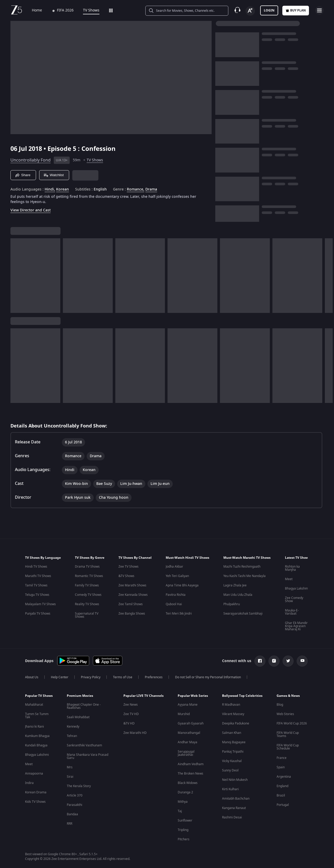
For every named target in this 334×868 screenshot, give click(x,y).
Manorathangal (189, 733)
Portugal (283, 805)
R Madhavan (231, 705)
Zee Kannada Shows (133, 595)
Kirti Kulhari (230, 789)
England (282, 786)
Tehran (72, 736)
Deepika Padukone (236, 723)
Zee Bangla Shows (132, 614)
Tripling (183, 830)
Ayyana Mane (188, 705)
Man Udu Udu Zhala (238, 595)
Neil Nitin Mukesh (235, 780)
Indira (29, 783)
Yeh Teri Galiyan (177, 576)
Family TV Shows (87, 585)
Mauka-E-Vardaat (292, 612)
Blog (280, 705)
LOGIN (269, 10)
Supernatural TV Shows (87, 615)
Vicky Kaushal (232, 761)
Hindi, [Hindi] (50, 189)
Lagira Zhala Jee (235, 585)
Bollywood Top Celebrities (242, 696)
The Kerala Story (79, 786)
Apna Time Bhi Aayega (182, 585)
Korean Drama (36, 792)
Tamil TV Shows (36, 585)
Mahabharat (34, 705)
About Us (32, 677)
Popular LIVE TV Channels (144, 696)
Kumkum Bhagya (37, 736)
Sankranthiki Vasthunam (84, 745)
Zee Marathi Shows (132, 585)
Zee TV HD (131, 714)
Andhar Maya (187, 742)
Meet (289, 579)
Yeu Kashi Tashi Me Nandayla (244, 576)
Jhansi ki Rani (34, 727)
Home (33, 10)
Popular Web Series (193, 696)
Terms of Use (123, 677)
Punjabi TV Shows (38, 614)
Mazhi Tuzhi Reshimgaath (242, 567)
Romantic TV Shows (89, 576)
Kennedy (73, 727)
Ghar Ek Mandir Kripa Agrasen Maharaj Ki (296, 626)
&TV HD (129, 723)
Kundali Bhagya (36, 745)
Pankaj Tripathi (233, 752)
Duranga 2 (185, 792)
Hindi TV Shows (36, 567)
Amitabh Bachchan (236, 799)
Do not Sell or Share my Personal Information (208, 677)
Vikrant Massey (233, 714)
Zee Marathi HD (135, 733)
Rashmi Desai (232, 817)
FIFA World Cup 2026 (292, 723)
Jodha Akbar (174, 567)
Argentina (284, 777)
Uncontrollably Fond (31, 160)
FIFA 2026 (59, 10)
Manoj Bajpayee (234, 742)
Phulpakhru (232, 604)
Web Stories (285, 714)
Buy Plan (296, 10)
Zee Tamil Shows (131, 604)
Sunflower (185, 821)
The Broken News (190, 774)
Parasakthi (74, 805)
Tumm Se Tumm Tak (37, 716)
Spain (281, 767)
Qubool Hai (174, 604)
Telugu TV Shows (37, 595)
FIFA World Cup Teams (288, 734)
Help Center (60, 677)
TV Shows (88, 10)
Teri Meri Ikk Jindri (179, 614)
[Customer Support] (237, 10)
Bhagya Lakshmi (297, 588)
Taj (180, 811)
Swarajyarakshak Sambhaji (243, 614)
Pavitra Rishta (176, 595)
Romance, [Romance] (136, 189)
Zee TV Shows (129, 567)
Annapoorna (34, 774)
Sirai (70, 777)
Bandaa (72, 814)
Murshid (184, 714)
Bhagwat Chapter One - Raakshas (84, 706)
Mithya (183, 802)
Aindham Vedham (191, 764)
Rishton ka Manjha (292, 568)
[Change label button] (250, 11)
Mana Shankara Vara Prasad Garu (88, 756)
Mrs (70, 767)
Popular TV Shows (39, 696)
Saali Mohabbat (78, 717)
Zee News (131, 705)
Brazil (281, 795)
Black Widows (188, 783)
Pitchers (184, 839)
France (282, 758)
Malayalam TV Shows (40, 604)
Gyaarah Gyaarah (191, 723)
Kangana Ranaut (234, 808)
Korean (62, 189)
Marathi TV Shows (38, 576)
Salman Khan (232, 733)
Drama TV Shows (87, 567)
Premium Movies (80, 696)
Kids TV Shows (35, 802)
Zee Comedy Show (294, 599)
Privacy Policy (91, 677)
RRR (70, 824)
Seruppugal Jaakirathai (186, 753)
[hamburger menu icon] (319, 10)
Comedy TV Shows (88, 595)
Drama (151, 189)
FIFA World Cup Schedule (288, 747)
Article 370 (75, 795)
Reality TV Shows (87, 604)
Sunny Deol (230, 770)
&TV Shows (126, 576)
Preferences (154, 677)
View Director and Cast (31, 210)
